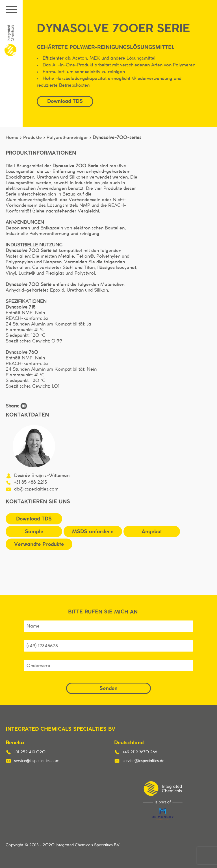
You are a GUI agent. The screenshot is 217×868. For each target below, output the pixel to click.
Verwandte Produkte (39, 544)
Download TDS (65, 101)
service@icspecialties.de (143, 761)
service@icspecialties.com (37, 761)
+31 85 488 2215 (31, 482)
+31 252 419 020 (30, 752)
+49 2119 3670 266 (140, 752)
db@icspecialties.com (36, 489)
